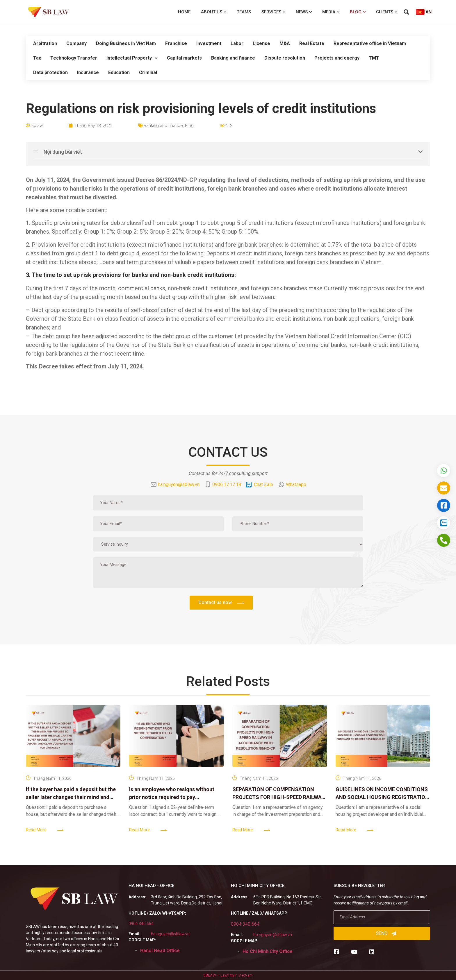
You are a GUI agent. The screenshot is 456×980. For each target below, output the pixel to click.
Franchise (176, 43)
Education (119, 72)
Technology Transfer (74, 58)
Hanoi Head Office (160, 951)
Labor (237, 43)
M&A (285, 43)
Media (331, 12)
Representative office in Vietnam (370, 43)
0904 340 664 (141, 924)
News (304, 12)
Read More (36, 830)
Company (76, 43)
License (261, 43)
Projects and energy (337, 58)
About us (214, 12)
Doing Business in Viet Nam (126, 43)
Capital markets (184, 58)
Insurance (88, 72)
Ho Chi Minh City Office (268, 951)
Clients (387, 12)
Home (184, 12)
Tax (37, 58)
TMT (374, 58)
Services (273, 12)
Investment (209, 43)
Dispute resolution (285, 58)
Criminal (148, 72)
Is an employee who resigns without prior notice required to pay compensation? (172, 797)
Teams (244, 12)
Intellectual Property (132, 58)
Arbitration (45, 43)
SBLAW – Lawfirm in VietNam (228, 975)
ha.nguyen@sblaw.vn (170, 934)
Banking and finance (233, 58)
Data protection (50, 72)
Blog (358, 12)
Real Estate (312, 43)
